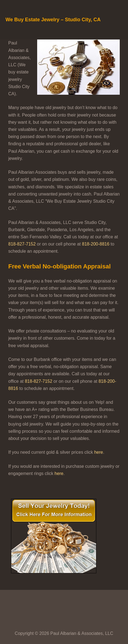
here (99, 452)
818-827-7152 (22, 244)
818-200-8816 (96, 244)
